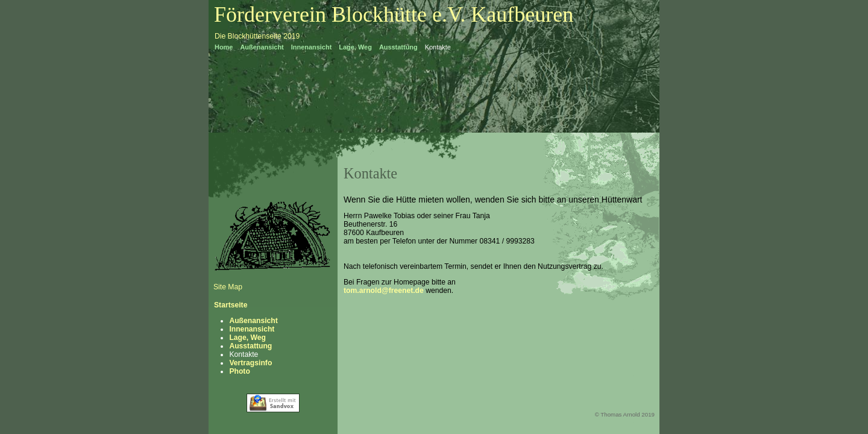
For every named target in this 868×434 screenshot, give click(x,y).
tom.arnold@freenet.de (385, 291)
